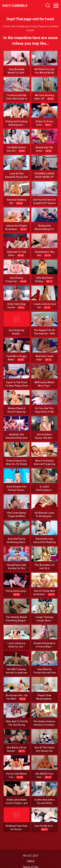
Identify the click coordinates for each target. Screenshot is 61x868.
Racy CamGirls (15, 6)
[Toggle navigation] (56, 6)
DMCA (30, 861)
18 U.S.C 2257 (30, 856)
